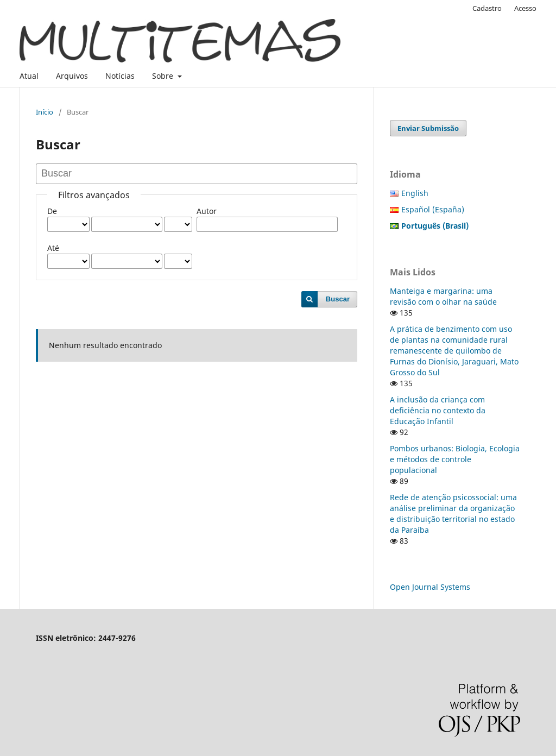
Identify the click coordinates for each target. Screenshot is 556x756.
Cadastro (487, 8)
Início (45, 112)
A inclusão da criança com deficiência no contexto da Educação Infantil (438, 410)
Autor (207, 211)
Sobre (164, 76)
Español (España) (433, 209)
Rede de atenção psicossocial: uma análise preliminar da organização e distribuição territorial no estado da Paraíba (453, 514)
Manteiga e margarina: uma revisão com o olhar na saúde (443, 296)
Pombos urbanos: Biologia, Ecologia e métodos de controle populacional (455, 459)
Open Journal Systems (430, 587)
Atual (29, 76)
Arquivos (72, 76)
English (415, 193)
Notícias (120, 76)
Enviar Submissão (428, 128)
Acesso (525, 8)
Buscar (338, 299)
